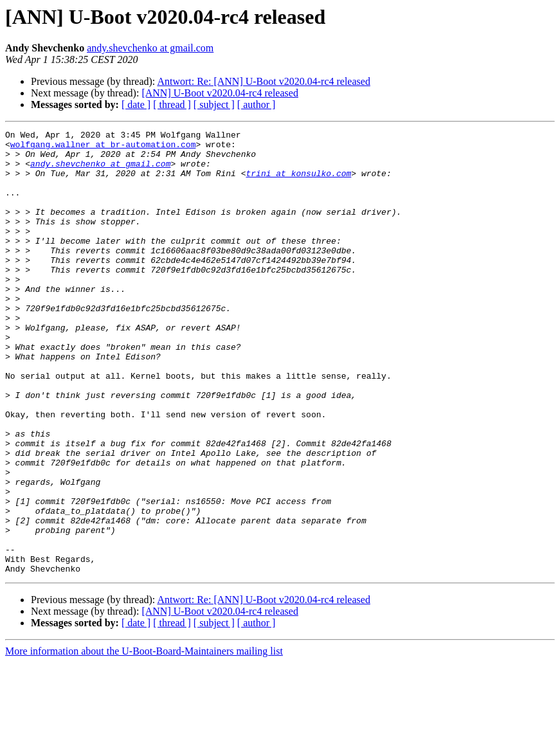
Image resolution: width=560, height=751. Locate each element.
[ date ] (136, 104)
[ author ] (257, 104)
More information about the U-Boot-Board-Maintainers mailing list (144, 740)
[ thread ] (172, 104)
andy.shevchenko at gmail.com (150, 48)
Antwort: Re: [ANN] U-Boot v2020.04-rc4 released (263, 81)
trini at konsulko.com (298, 183)
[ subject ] (214, 104)
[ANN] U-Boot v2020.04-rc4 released (220, 93)
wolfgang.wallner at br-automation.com (103, 148)
